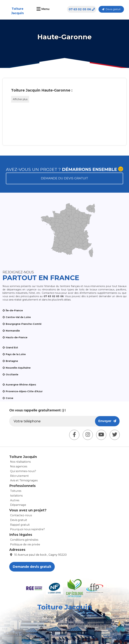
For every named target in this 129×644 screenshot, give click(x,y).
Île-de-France (14, 310)
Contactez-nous (21, 515)
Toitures (16, 491)
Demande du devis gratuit (64, 178)
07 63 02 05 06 (82, 9)
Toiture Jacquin (17, 11)
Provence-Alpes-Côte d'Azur (24, 391)
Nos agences (19, 466)
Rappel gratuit (20, 525)
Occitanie (12, 375)
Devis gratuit (111, 9)
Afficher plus (20, 99)
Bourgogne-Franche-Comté (24, 324)
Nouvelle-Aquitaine (18, 368)
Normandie (13, 331)
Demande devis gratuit (32, 567)
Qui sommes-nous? (23, 471)
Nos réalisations (20, 462)
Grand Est (12, 348)
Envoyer (107, 421)
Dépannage (18, 505)
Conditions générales (24, 540)
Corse (10, 398)
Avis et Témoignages (24, 480)
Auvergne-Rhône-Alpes (21, 385)
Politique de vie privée (25, 544)
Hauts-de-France (17, 337)
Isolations (16, 496)
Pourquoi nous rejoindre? (27, 529)
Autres (15, 500)
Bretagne (12, 361)
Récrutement (19, 476)
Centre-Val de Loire (18, 317)
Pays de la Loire (16, 354)
